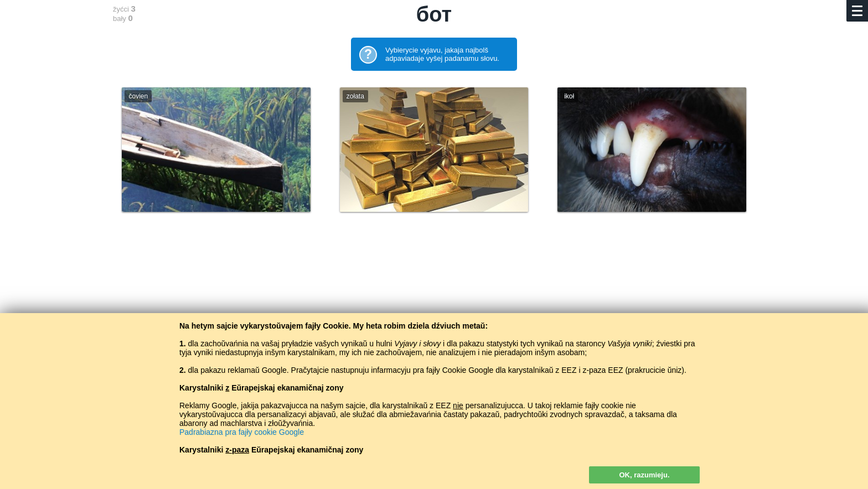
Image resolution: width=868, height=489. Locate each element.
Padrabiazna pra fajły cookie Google (242, 432)
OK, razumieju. (644, 475)
